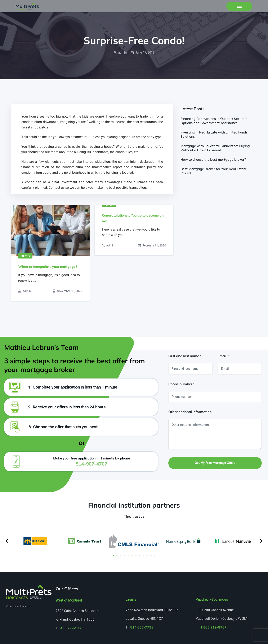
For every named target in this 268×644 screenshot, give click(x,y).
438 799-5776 (72, 628)
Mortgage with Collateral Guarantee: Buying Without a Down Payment (215, 148)
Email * (223, 356)
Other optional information (190, 412)
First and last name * (185, 356)
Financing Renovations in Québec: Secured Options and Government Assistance (214, 121)
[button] (7, 541)
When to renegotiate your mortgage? (48, 267)
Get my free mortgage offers (215, 463)
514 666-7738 (142, 627)
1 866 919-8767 (213, 627)
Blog (25, 256)
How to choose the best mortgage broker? (213, 159)
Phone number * (181, 384)
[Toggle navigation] (239, 6)
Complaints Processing (19, 606)
